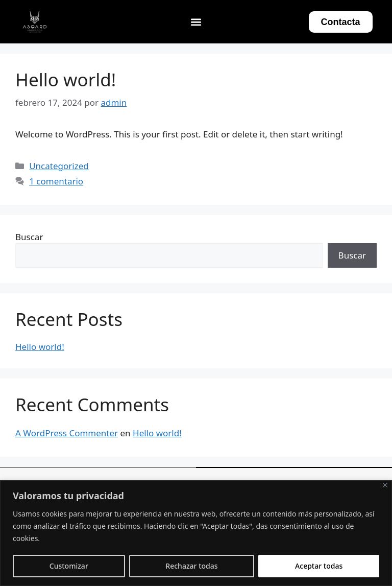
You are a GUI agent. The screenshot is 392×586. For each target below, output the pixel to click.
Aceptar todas (319, 566)
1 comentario (56, 181)
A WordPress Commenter (67, 433)
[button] (196, 22)
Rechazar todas (191, 566)
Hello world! (66, 79)
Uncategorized (59, 166)
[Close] (385, 485)
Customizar (69, 566)
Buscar (29, 237)
